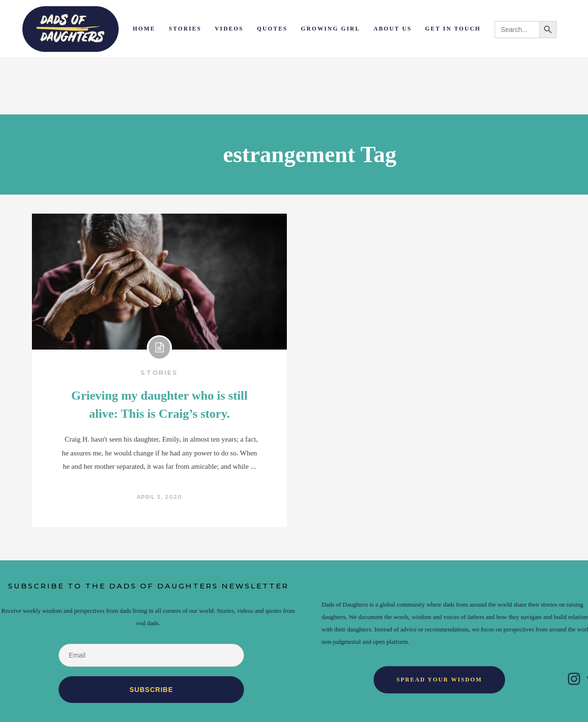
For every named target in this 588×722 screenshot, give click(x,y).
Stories (159, 372)
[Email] (151, 655)
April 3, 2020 (159, 497)
